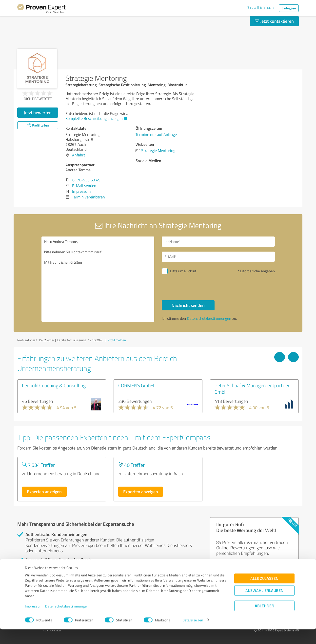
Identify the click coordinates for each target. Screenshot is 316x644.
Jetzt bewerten (38, 112)
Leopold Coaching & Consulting (54, 385)
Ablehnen (265, 620)
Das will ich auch (260, 7)
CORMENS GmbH (136, 385)
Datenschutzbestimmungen (67, 621)
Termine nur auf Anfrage (156, 134)
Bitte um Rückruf (183, 271)
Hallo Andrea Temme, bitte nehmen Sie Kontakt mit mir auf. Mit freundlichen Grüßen (98, 279)
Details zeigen (193, 635)
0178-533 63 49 (86, 180)
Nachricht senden (188, 305)
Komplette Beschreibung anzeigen (96, 118)
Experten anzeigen (44, 492)
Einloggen (289, 8)
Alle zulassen (264, 593)
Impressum (34, 621)
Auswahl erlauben (264, 605)
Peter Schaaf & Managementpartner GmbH (252, 388)
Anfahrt (79, 155)
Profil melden (117, 340)
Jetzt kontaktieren (274, 21)
